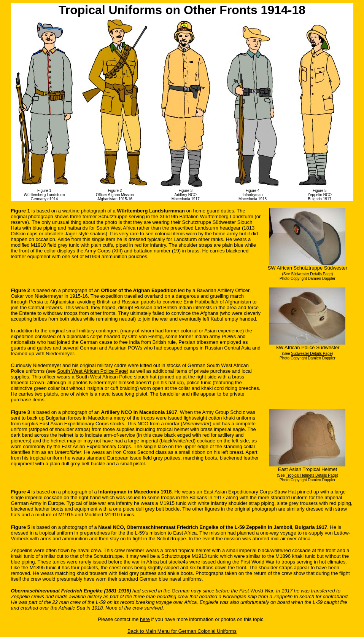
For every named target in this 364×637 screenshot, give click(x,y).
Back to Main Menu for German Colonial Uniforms (182, 631)
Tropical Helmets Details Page (312, 475)
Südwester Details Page (311, 274)
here (145, 619)
